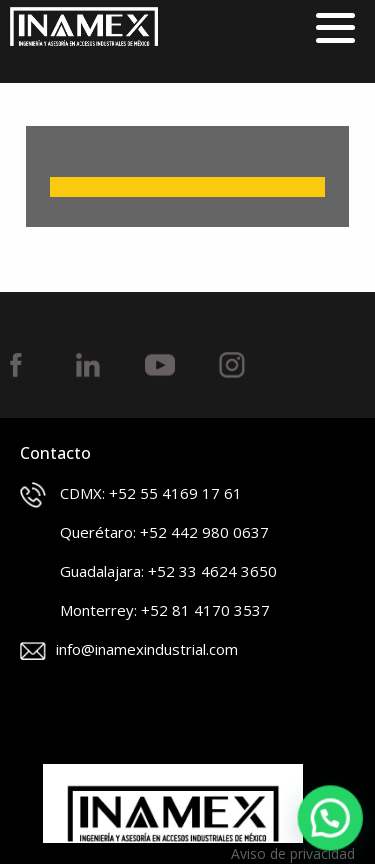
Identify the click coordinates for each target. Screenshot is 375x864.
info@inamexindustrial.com (129, 649)
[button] (331, 819)
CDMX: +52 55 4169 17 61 (131, 495)
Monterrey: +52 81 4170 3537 (145, 612)
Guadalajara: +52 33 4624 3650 (148, 573)
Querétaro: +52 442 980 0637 (144, 534)
